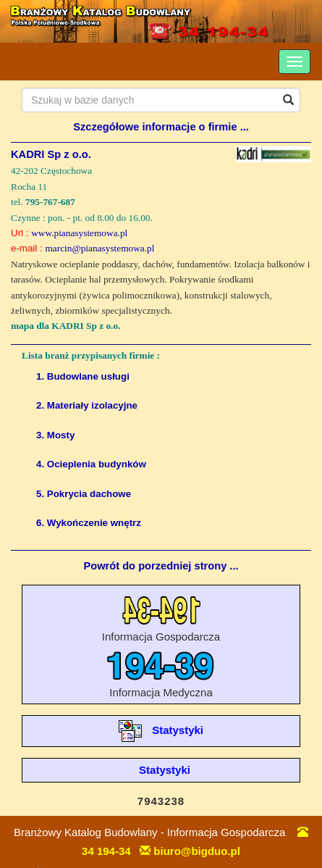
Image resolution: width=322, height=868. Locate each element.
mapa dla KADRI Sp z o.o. (65, 326)
